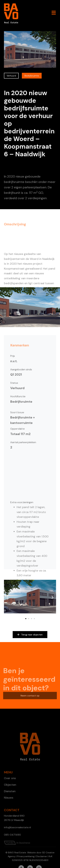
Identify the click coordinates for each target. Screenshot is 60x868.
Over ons (10, 793)
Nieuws (9, 813)
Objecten (10, 800)
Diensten (10, 806)
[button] (8, 597)
